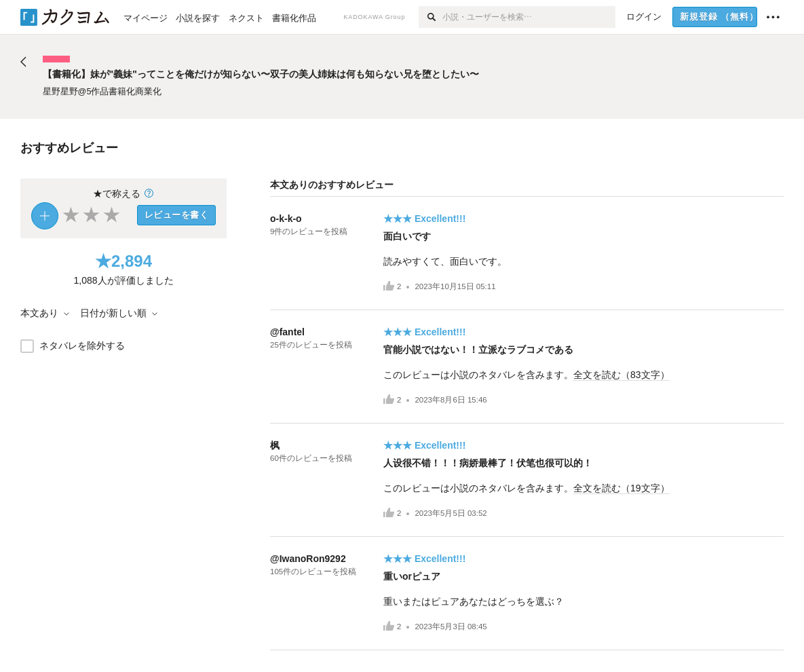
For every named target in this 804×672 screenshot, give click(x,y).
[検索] (430, 17)
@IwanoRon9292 (308, 559)
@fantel (287, 332)
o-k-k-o (286, 219)
